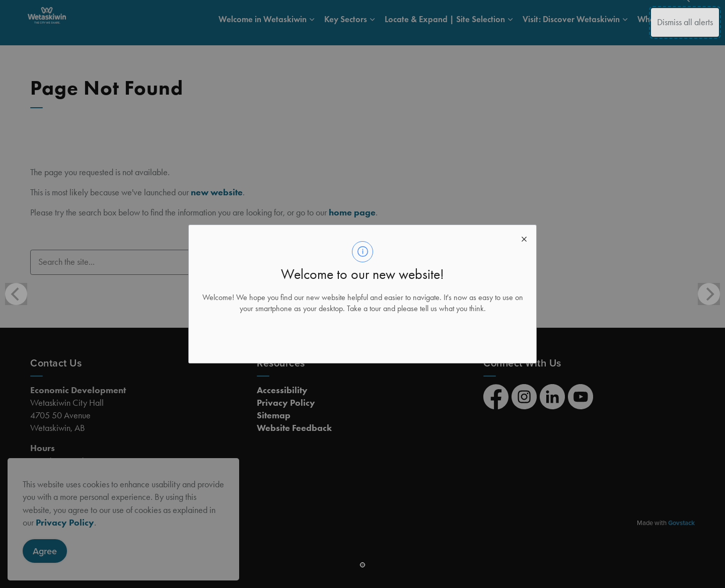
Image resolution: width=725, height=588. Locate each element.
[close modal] (524, 237)
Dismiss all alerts (685, 22)
